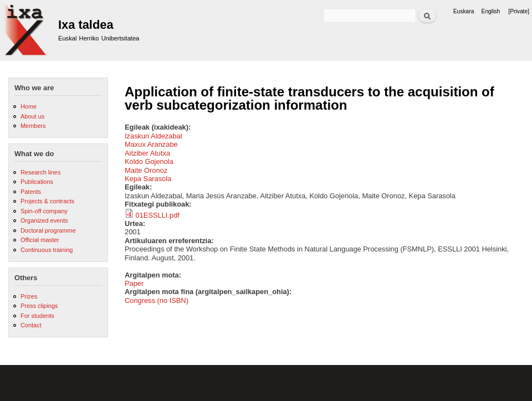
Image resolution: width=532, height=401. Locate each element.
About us (32, 116)
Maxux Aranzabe (151, 144)
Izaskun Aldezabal (154, 136)
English (491, 11)
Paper (134, 283)
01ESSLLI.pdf (158, 215)
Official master (40, 240)
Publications (37, 182)
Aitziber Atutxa (147, 153)
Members (33, 126)
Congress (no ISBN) (157, 300)
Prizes (29, 296)
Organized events (44, 220)
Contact (31, 325)
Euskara (464, 11)
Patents (31, 192)
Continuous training (47, 250)
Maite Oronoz (146, 170)
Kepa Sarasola (148, 179)
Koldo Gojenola (149, 161)
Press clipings (39, 306)
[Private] (519, 11)
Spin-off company (44, 211)
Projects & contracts (47, 201)
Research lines (40, 172)
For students (37, 316)
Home (29, 106)
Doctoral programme (48, 230)
